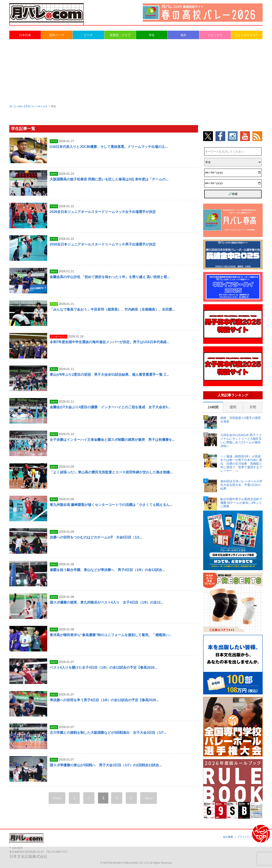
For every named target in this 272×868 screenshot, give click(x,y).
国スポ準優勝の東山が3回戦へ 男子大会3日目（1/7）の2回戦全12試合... (106, 765)
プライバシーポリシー (250, 837)
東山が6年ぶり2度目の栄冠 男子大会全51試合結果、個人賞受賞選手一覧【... (109, 375)
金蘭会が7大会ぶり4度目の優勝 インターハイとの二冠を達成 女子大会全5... (110, 407)
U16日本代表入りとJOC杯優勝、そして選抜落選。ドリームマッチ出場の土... (109, 147)
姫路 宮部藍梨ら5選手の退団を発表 (241, 420)
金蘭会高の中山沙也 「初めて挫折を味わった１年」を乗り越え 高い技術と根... (110, 277)
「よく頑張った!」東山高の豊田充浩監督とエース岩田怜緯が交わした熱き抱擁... (111, 472)
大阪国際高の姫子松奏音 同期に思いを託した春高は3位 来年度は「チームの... (109, 179)
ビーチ (88, 35)
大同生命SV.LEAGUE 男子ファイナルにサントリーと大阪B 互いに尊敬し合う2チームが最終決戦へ (241, 440)
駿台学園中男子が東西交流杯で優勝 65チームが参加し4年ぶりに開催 (241, 503)
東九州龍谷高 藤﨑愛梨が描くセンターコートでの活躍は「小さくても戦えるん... (111, 505)
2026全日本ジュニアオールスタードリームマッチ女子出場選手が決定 (103, 212)
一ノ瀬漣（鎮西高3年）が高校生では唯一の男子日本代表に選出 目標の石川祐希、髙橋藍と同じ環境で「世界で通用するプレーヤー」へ (241, 463)
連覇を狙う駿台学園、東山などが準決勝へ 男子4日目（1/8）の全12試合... (107, 570)
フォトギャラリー (247, 35)
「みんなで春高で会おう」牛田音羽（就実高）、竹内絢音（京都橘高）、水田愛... (112, 309)
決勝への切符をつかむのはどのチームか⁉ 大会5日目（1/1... (96, 537)
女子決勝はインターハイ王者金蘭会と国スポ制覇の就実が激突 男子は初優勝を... (112, 440)
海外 (183, 35)
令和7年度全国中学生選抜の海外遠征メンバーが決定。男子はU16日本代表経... (110, 342)
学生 (152, 35)
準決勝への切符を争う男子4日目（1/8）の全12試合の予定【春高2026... (104, 700)
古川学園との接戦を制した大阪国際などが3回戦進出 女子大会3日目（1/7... (108, 733)
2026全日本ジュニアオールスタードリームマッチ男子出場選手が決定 (103, 244)
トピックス (215, 35)
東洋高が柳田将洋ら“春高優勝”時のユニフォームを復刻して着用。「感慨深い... (111, 635)
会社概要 (228, 837)
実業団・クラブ (120, 35)
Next (149, 798)
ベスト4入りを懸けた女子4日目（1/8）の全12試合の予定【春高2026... (104, 667)
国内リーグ (57, 35)
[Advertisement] (136, 71)
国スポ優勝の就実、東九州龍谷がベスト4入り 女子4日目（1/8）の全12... (107, 602)
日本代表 (25, 35)
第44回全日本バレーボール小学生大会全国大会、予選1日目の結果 (241, 485)
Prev (57, 798)
